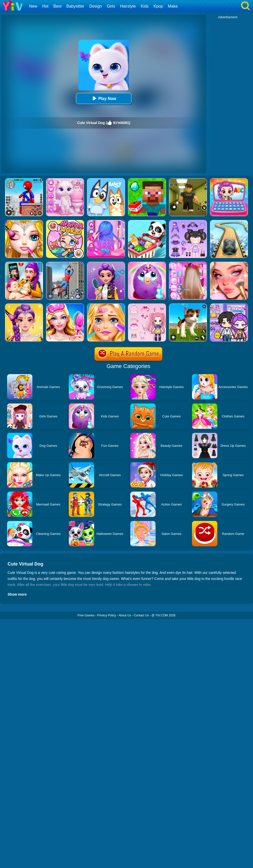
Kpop (158, 6)
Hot (45, 6)
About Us (125, 615)
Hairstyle (128, 6)
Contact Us (141, 615)
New (33, 6)
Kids (145, 6)
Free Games (86, 615)
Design (96, 6)
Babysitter (75, 6)
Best (57, 6)
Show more (17, 594)
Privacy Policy (107, 615)
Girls (111, 6)
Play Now (104, 98)
